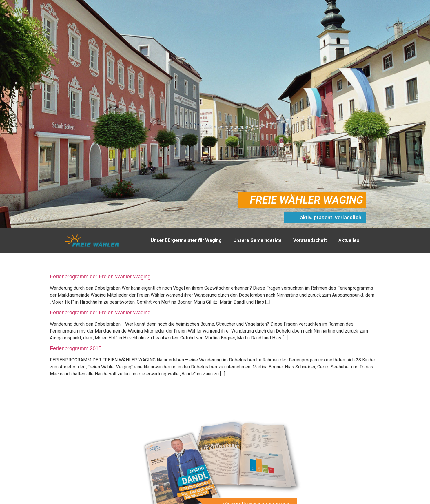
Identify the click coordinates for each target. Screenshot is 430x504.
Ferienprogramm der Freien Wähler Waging (100, 277)
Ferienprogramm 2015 (76, 348)
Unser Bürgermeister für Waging (186, 240)
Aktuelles (349, 240)
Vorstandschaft (310, 240)
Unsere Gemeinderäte (257, 240)
